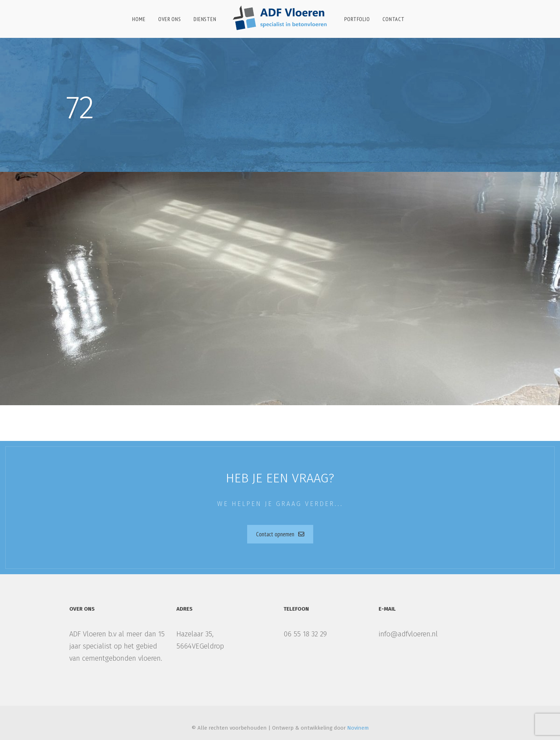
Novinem (358, 728)
